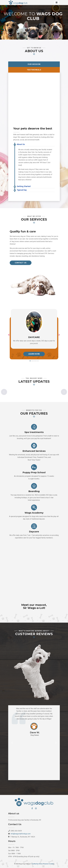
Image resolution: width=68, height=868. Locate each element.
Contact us (21, 263)
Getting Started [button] (24, 186)
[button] (12, 743)
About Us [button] (21, 144)
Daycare (34, 337)
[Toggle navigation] (57, 3)
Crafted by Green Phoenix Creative (43, 864)
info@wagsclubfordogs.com (21, 834)
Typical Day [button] (22, 190)
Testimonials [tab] (34, 70)
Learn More (34, 354)
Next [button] (64, 392)
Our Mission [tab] (34, 64)
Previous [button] (4, 392)
